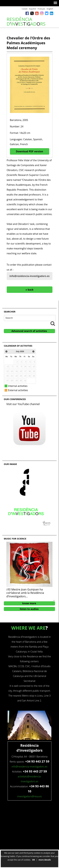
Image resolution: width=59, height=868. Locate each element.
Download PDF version (29, 151)
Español (33, 9)
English (50, 9)
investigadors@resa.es (29, 796)
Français (41, 9)
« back (30, 290)
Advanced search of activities (29, 331)
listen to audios (29, 609)
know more (29, 603)
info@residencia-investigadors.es (29, 276)
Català (25, 9)
